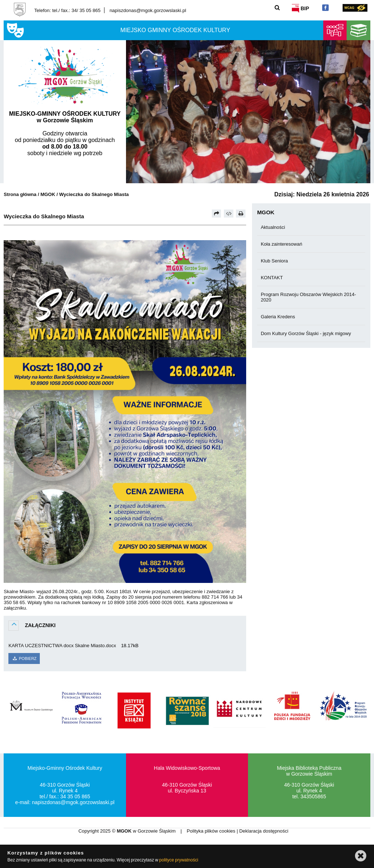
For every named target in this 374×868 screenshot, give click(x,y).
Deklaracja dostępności (264, 831)
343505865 (313, 796)
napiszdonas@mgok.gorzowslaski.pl (148, 10)
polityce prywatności (179, 860)
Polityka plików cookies (212, 831)
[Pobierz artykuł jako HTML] (229, 214)
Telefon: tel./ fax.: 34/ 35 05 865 (67, 10)
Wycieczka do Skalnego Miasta (94, 194)
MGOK (48, 194)
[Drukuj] (241, 214)
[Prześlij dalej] (217, 214)
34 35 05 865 (75, 796)
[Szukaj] (277, 7)
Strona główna (20, 194)
